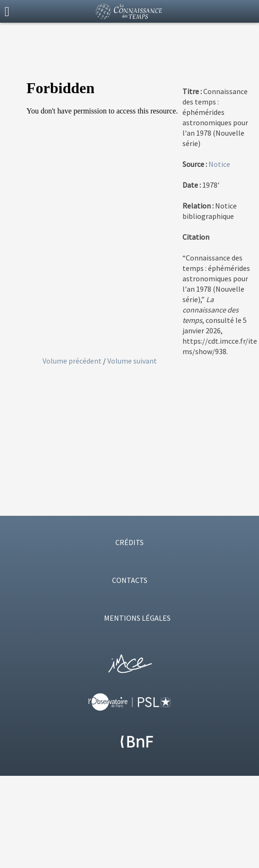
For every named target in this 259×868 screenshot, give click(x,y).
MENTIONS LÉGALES (137, 618)
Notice (219, 164)
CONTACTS (130, 580)
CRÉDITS (129, 542)
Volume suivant (132, 361)
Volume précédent (73, 361)
